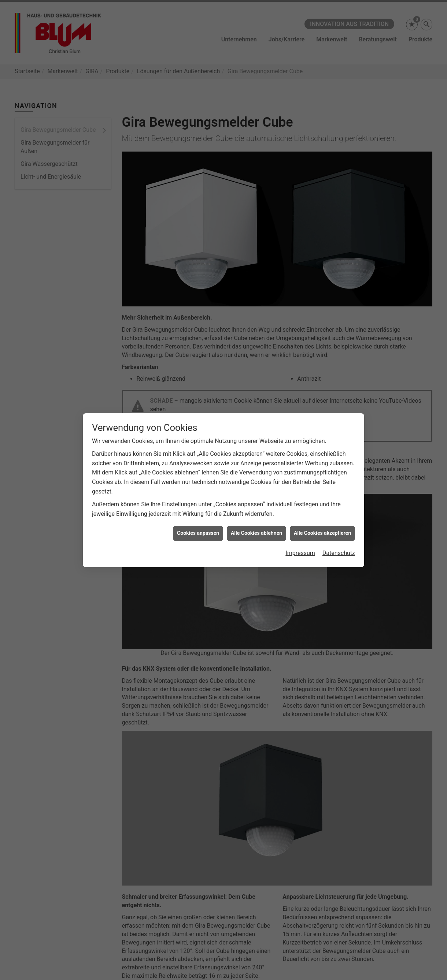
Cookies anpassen (198, 513)
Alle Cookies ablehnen (256, 513)
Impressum (300, 533)
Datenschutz (339, 533)
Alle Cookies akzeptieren (322, 513)
